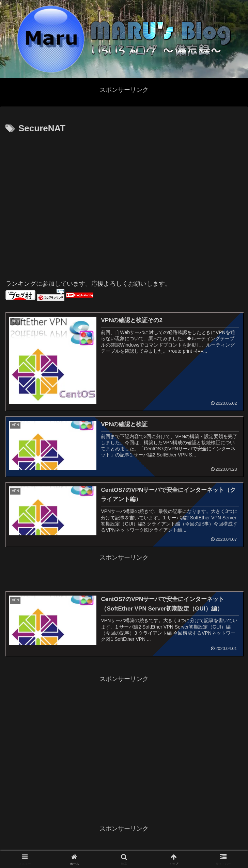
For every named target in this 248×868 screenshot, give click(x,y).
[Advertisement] (64, 204)
